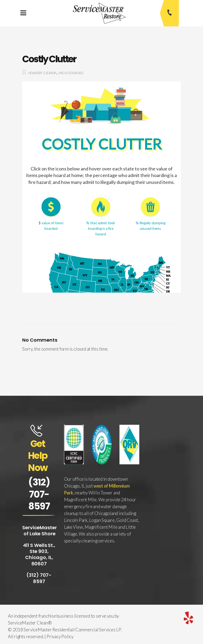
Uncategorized (71, 73)
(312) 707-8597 (39, 494)
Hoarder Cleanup (42, 73)
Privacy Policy (60, 636)
